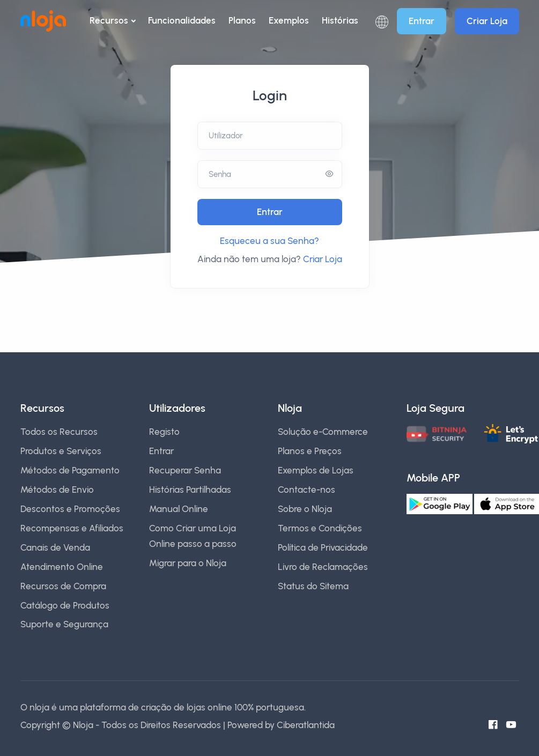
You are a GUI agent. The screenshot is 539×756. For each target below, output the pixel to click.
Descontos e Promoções (70, 509)
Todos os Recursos (59, 432)
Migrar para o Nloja (188, 563)
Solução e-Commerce (323, 432)
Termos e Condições (320, 528)
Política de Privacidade (323, 547)
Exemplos (289, 20)
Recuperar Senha (185, 470)
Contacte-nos (307, 490)
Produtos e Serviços (61, 451)
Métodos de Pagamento (70, 470)
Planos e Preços (310, 451)
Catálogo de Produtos (65, 605)
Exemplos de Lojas (316, 470)
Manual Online (179, 509)
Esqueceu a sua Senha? (269, 241)
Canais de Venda (55, 547)
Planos (242, 20)
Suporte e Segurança (64, 624)
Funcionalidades (182, 20)
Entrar (422, 21)
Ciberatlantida (306, 725)
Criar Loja (487, 21)
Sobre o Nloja (305, 509)
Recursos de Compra (63, 586)
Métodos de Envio (57, 490)
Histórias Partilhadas (190, 490)
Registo (164, 432)
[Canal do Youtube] (514, 725)
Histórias (340, 20)
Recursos (109, 20)
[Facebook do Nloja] (496, 725)
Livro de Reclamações (323, 567)
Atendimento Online (62, 567)
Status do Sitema (313, 586)
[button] (382, 21)
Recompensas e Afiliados (72, 528)
